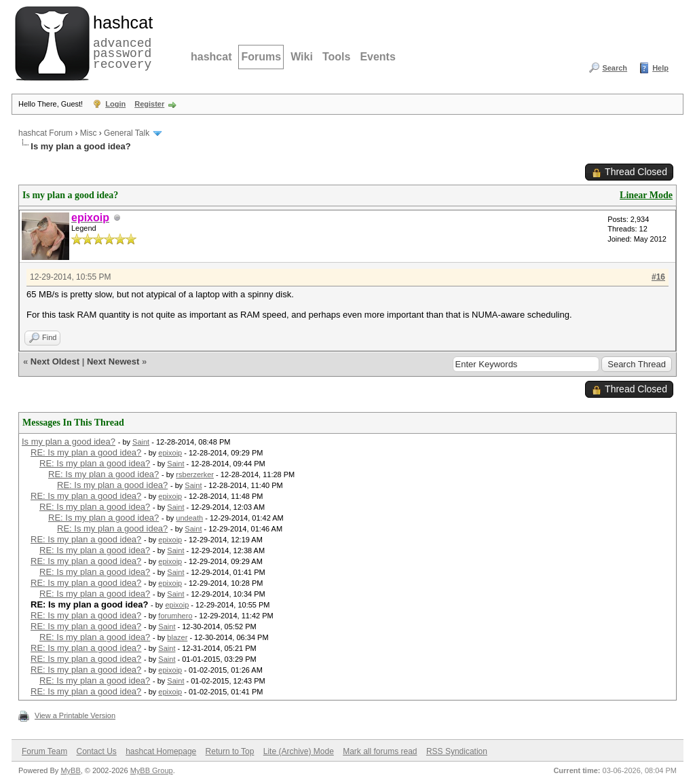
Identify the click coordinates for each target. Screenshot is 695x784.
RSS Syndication (457, 751)
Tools (336, 57)
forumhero (175, 616)
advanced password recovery (120, 41)
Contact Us (96, 751)
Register (149, 104)
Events (377, 57)
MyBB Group (152, 770)
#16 (658, 277)
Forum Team (44, 751)
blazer (177, 637)
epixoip (170, 453)
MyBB (70, 770)
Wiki (302, 57)
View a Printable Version (75, 715)
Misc (89, 133)
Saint (141, 442)
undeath (189, 518)
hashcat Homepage (161, 751)
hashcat (211, 57)
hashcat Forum (45, 133)
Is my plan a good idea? (69, 442)
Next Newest (113, 361)
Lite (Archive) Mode (299, 751)
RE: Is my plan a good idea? (86, 452)
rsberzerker (195, 474)
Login (115, 104)
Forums (261, 57)
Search (615, 68)
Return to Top (230, 751)
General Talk (127, 133)
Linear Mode (646, 195)
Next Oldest (55, 361)
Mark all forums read (380, 751)
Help (660, 68)
